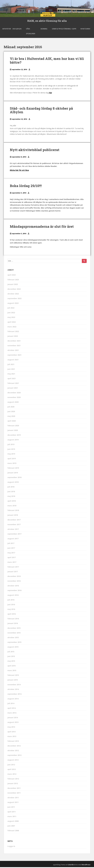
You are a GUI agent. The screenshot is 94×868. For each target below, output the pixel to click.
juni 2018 (11, 492)
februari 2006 (13, 831)
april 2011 (12, 813)
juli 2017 (11, 544)
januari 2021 (13, 389)
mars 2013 (12, 737)
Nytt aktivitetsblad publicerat (35, 151)
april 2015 (12, 667)
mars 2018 (12, 506)
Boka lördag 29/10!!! (26, 187)
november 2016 (14, 582)
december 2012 (14, 747)
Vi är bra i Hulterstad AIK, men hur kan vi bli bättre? (47, 61)
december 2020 (14, 393)
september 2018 (14, 478)
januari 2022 (13, 337)
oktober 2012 (13, 751)
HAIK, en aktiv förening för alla (47, 21)
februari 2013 (13, 742)
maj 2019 (11, 455)
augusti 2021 (13, 360)
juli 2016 (11, 601)
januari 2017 (13, 572)
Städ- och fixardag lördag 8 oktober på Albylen (41, 111)
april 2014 (12, 709)
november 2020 (14, 398)
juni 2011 (11, 808)
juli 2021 (11, 365)
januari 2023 (13, 285)
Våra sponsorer (31, 32)
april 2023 (12, 276)
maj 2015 (11, 662)
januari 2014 (13, 718)
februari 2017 (13, 568)
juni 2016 (11, 605)
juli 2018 (11, 488)
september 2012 (14, 756)
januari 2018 (13, 516)
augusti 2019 (13, 441)
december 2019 (14, 436)
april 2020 (12, 422)
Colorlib (71, 865)
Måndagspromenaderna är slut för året (42, 227)
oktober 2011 (13, 798)
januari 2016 (13, 624)
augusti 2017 (13, 539)
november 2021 (14, 346)
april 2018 (12, 502)
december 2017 (14, 521)
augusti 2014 (13, 700)
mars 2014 (12, 714)
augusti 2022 (13, 304)
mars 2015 (12, 671)
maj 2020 (11, 417)
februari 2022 (13, 332)
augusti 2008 (13, 822)
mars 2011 (12, 817)
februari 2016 (13, 619)
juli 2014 (11, 704)
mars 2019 (12, 464)
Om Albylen (17, 30)
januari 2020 (13, 431)
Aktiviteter (7, 30)
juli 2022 (11, 309)
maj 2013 (11, 728)
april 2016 (12, 615)
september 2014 (14, 695)
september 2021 (14, 356)
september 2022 (14, 299)
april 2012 (12, 770)
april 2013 (12, 732)
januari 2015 (13, 681)
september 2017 (14, 535)
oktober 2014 (13, 690)
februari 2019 (13, 469)
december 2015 (14, 629)
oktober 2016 (13, 586)
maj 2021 (11, 375)
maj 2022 (11, 318)
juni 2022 (11, 313)
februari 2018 (13, 511)
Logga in (11, 847)
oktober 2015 (13, 638)
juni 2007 (11, 827)
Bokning (44, 30)
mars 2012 (12, 775)
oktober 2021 (13, 351)
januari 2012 (13, 784)
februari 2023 (13, 280)
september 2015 (14, 643)
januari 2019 (13, 473)
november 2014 (14, 685)
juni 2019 (11, 450)
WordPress (86, 865)
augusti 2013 (13, 723)
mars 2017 (12, 563)
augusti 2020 (13, 403)
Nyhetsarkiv (85, 30)
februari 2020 (13, 426)
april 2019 (12, 459)
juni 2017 (11, 549)
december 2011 (14, 789)
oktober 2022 (13, 295)
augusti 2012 (13, 761)
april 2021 (12, 379)
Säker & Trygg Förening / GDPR (64, 30)
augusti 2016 (13, 596)
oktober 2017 (13, 530)
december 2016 (14, 577)
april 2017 (12, 558)
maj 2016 (11, 610)
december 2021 (14, 342)
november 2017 (14, 525)
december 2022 (14, 290)
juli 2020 (11, 408)
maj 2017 (11, 554)
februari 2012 (13, 780)
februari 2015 (13, 676)
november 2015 (14, 634)
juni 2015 (11, 657)
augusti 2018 (13, 483)
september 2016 (14, 591)
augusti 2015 (13, 648)
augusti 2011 (13, 803)
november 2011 (14, 794)
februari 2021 (13, 384)
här (51, 94)
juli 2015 (11, 652)
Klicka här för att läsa (19, 171)
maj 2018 (11, 497)
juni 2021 (11, 370)
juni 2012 (11, 765)
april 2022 (12, 323)
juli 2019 (11, 445)
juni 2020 (11, 412)
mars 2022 (12, 328)
